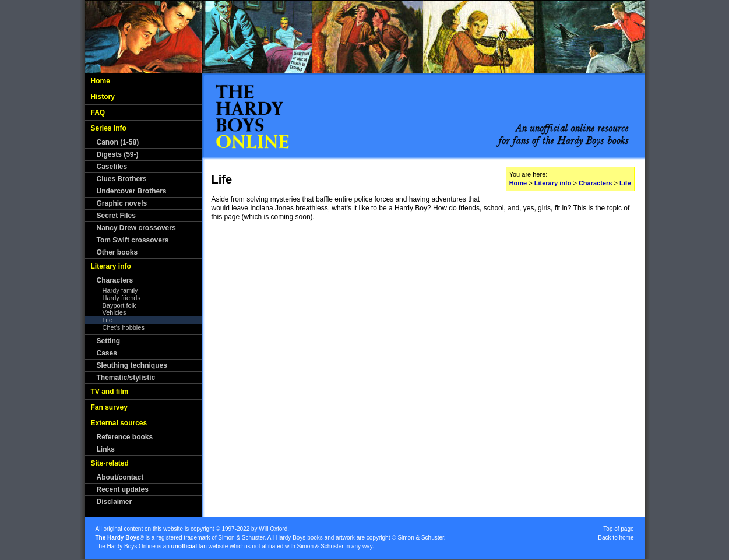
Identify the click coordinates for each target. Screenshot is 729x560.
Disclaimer (115, 502)
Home (101, 81)
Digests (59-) (118, 154)
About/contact (120, 477)
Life (108, 320)
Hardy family (120, 290)
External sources (119, 423)
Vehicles (115, 312)
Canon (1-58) (118, 142)
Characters (115, 280)
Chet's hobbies (124, 327)
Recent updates (123, 489)
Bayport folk (119, 305)
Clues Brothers (122, 179)
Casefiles (112, 167)
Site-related (110, 463)
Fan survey (109, 407)
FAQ (98, 112)
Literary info (111, 266)
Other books (117, 252)
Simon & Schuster (241, 538)
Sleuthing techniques (132, 365)
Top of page (618, 529)
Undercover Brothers (132, 191)
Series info (109, 128)
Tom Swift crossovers (133, 240)
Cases (107, 353)
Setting (109, 341)
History (103, 97)
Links (106, 449)
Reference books (125, 437)
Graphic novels (122, 203)
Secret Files (116, 216)
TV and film (110, 392)
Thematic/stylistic (126, 378)
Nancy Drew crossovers (136, 228)
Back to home (616, 538)
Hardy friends (122, 298)
